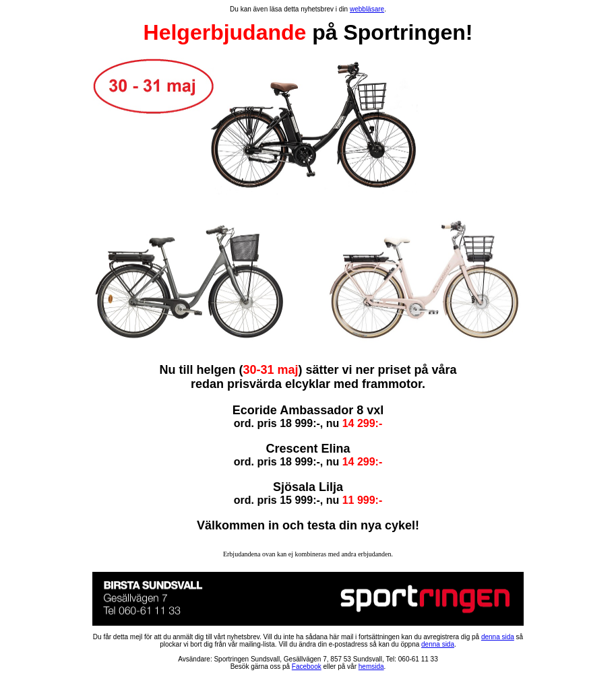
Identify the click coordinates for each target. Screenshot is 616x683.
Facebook (307, 666)
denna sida (498, 637)
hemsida (371, 666)
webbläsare (367, 9)
